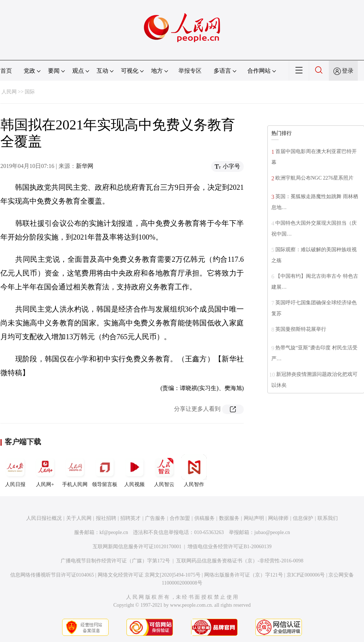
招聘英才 (130, 518)
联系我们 (328, 518)
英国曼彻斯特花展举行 (301, 329)
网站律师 (278, 518)
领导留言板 (105, 471)
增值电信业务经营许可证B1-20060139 (229, 547)
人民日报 (15, 471)
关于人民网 (79, 518)
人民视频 (134, 471)
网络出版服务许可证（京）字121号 (244, 575)
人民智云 (164, 471)
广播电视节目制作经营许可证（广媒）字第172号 (115, 561)
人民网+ (45, 471)
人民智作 (194, 471)
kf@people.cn (114, 532)
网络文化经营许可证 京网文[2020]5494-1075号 (149, 575)
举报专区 (190, 71)
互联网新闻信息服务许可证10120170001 (137, 547)
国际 (30, 92)
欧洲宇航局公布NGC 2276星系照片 (314, 178)
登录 (348, 71)
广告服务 (155, 518)
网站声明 (254, 518)
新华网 (85, 166)
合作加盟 (180, 518)
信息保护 (303, 518)
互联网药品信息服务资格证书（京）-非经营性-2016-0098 (240, 561)
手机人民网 (75, 471)
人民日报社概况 (44, 518)
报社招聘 (106, 518)
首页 (6, 71)
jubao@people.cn (272, 532)
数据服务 (229, 518)
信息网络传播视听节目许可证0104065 (52, 575)
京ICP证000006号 (306, 575)
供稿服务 (205, 518)
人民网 (9, 92)
